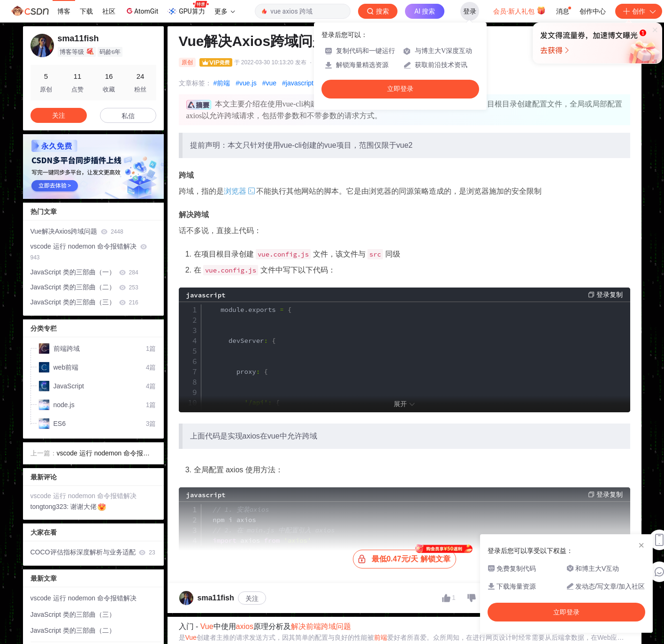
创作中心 (593, 11)
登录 (470, 11)
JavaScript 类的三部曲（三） (84, 302)
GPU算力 (188, 8)
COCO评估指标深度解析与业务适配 (93, 552)
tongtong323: (51, 507)
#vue (269, 83)
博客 (64, 11)
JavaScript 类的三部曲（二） (84, 287)
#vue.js (246, 83)
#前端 (222, 83)
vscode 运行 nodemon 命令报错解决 (89, 252)
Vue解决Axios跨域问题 (77, 231)
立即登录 (400, 89)
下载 (86, 11)
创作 (639, 11)
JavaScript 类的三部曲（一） (84, 272)
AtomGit (141, 11)
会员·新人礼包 (519, 10)
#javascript (298, 83)
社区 (109, 11)
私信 (128, 116)
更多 (225, 11)
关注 (252, 599)
